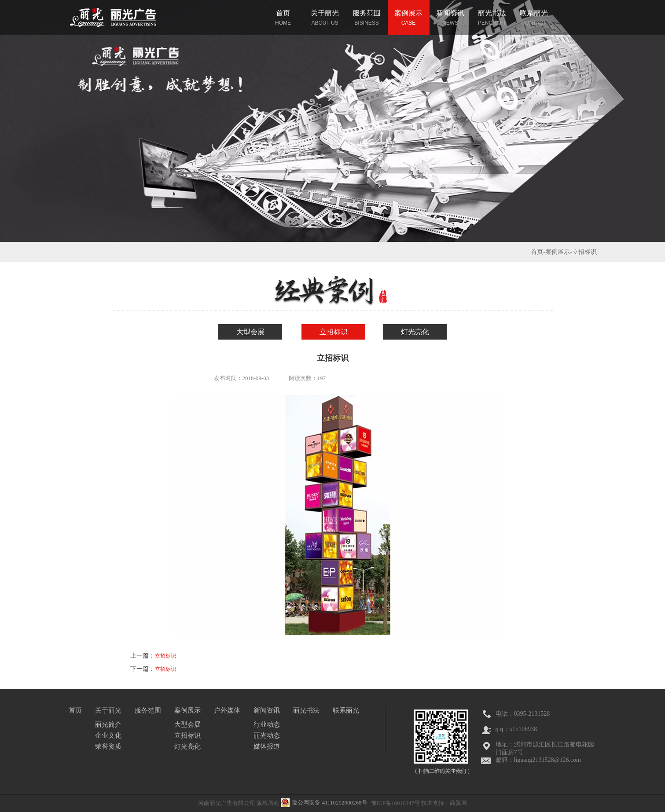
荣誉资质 (108, 746)
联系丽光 (346, 710)
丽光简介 (108, 724)
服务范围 (148, 710)
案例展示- (559, 252)
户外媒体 (227, 710)
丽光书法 (306, 710)
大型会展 (250, 332)
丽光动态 (267, 735)
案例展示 (187, 710)
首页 (75, 710)
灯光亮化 (415, 332)
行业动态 (267, 724)
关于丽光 (108, 710)
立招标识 (334, 332)
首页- (538, 252)
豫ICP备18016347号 (395, 803)
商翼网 (458, 803)
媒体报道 (267, 746)
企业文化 (108, 735)
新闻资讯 (267, 710)
